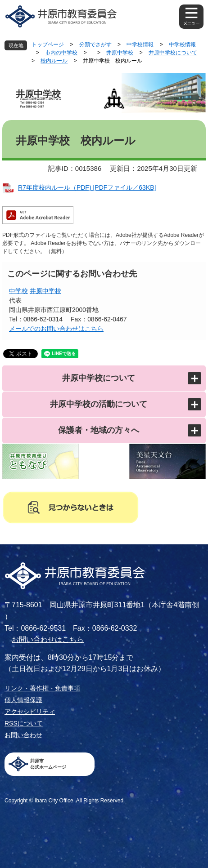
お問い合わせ (23, 735)
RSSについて (24, 723)
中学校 (18, 291)
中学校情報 (140, 45)
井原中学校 (120, 53)
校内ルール (54, 61)
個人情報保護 (23, 700)
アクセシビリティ (30, 712)
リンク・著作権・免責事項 (42, 688)
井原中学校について (173, 53)
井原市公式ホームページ (48, 764)
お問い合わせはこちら (48, 639)
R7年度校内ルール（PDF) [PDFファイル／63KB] (87, 187)
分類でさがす (95, 45)
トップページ (48, 45)
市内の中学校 (61, 53)
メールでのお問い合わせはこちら (56, 329)
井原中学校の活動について (99, 404)
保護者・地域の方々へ (99, 430)
